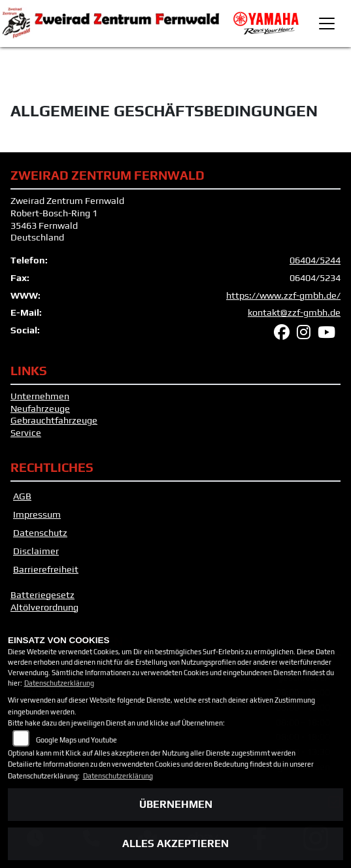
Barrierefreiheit (46, 569)
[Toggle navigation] (327, 24)
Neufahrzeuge (40, 409)
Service (26, 433)
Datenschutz (40, 533)
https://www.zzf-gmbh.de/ (283, 295)
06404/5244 (315, 260)
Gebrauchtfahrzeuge (54, 420)
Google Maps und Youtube (76, 740)
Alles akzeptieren (175, 843)
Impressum (37, 514)
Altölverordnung (44, 607)
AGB (22, 496)
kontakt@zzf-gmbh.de (294, 312)
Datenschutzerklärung (59, 683)
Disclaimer (36, 551)
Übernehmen (176, 804)
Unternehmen (40, 396)
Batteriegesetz (42, 595)
